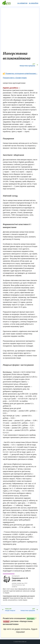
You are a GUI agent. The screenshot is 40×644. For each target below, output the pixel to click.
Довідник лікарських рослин (6, 3)
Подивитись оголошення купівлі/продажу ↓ (20, 74)
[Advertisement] (20, 30)
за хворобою (33, 3)
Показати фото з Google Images (15, 78)
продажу (31, 618)
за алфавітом (22, 3)
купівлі (6, 621)
